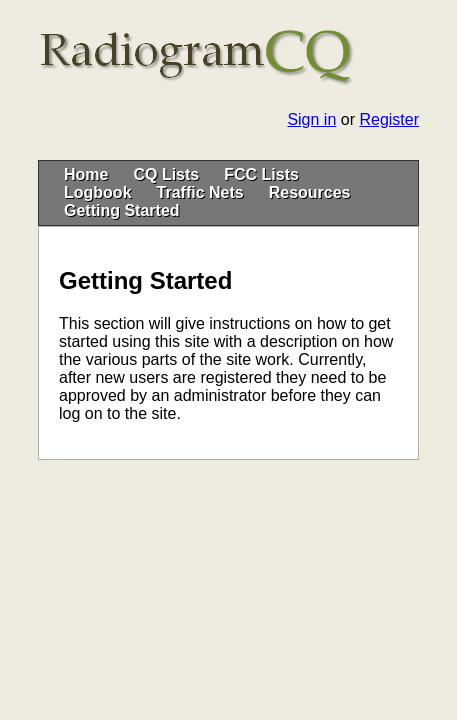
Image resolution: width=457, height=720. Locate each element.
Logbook (98, 192)
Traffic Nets (200, 192)
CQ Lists (166, 174)
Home (86, 174)
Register (389, 119)
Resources (310, 192)
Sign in (311, 119)
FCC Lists (261, 174)
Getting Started (122, 210)
